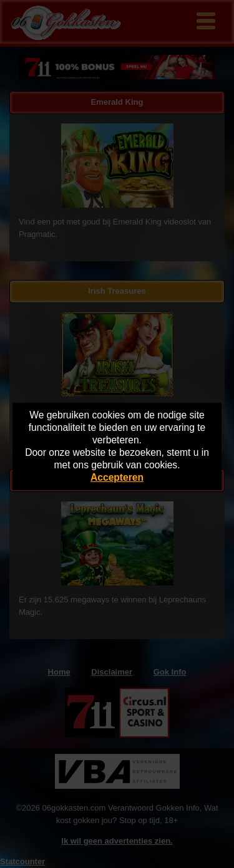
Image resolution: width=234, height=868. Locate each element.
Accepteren (117, 477)
